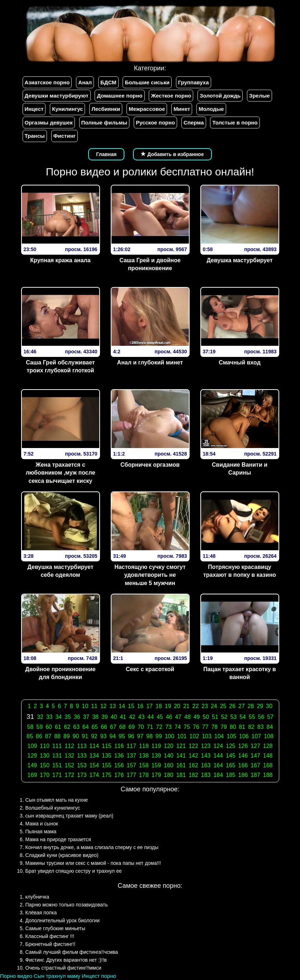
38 (95, 717)
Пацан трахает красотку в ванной (240, 673)
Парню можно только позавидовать (67, 905)
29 (260, 706)
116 (119, 746)
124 (218, 746)
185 (231, 775)
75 (187, 727)
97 (140, 736)
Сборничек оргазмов (150, 465)
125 (231, 746)
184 (218, 775)
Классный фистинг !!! (50, 936)
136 (119, 756)
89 (67, 736)
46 (169, 717)
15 (131, 706)
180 (169, 775)
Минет (182, 109)
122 (193, 746)
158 (144, 765)
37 (86, 717)
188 (268, 775)
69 (132, 727)
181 (181, 775)
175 (107, 775)
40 (114, 717)
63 (76, 727)
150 (45, 765)
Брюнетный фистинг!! (51, 944)
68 (123, 727)
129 (32, 756)
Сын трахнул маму (57, 976)
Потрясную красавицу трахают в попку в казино (240, 571)
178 (144, 775)
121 (181, 746)
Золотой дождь (220, 96)
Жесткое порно (171, 96)
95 (122, 736)
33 (49, 717)
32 (40, 717)
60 (49, 727)
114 (94, 746)
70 (141, 727)
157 (131, 765)
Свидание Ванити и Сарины (240, 469)
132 (69, 756)
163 (206, 765)
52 (224, 717)
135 (107, 756)
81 (242, 727)
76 (196, 727)
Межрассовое (147, 109)
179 (156, 775)
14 (122, 706)
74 (178, 727)
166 (243, 765)
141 (181, 756)
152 (69, 765)
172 (69, 775)
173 (82, 775)
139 (156, 756)
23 (205, 706)
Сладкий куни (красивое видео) (62, 855)
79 (224, 727)
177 (131, 775)
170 (45, 775)
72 (159, 727)
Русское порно (155, 122)
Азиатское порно (47, 82)
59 (39, 727)
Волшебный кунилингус (53, 808)
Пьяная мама (41, 831)
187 (255, 775)
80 (233, 727)
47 (178, 717)
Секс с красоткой (150, 669)
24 (214, 706)
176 (119, 775)
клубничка (37, 897)
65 (95, 727)
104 (219, 736)
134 (94, 756)
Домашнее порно (120, 96)
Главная (106, 154)
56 (261, 717)
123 (206, 746)
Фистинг (65, 136)
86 (39, 736)
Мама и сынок (42, 824)
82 (251, 727)
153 (82, 765)
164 (218, 765)
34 (58, 717)
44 (151, 717)
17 (149, 706)
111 (57, 746)
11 (94, 706)
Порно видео (16, 976)
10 (85, 706)
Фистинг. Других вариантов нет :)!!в (66, 960)
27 (242, 706)
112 (69, 746)
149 (32, 765)
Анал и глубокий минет (150, 362)
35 (68, 717)
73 (168, 727)
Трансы (35, 136)
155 (107, 765)
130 (45, 756)
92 (94, 736)
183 (206, 775)
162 (193, 765)
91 (85, 736)
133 (82, 756)
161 (181, 765)
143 (206, 756)
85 (30, 736)
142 (193, 756)
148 (268, 756)
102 (194, 736)
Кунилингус (67, 109)
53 (233, 717)
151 (57, 765)
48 (187, 717)
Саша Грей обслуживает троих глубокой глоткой (60, 367)
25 (223, 706)
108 (269, 736)
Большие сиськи (147, 82)
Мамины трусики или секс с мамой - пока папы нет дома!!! (93, 863)
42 (132, 717)
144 (218, 756)
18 (159, 706)
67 (113, 727)
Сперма (194, 122)
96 (131, 736)
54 (243, 717)
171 (57, 775)
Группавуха (194, 82)
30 (269, 706)
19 (168, 706)
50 (206, 717)
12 (104, 706)
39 (105, 717)
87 (48, 736)
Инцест (34, 109)
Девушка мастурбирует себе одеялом (60, 571)
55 (252, 717)
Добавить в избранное (172, 154)
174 (94, 775)
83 (261, 727)
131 (57, 756)
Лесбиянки (106, 109)
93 (104, 736)
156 (119, 765)
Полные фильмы (104, 122)
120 (169, 746)
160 (169, 765)
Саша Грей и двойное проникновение (150, 264)
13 (113, 706)
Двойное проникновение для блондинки (60, 673)
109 (32, 746)
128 (268, 746)
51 (215, 717)
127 (255, 746)
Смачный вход (240, 362)
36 (77, 717)
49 (197, 717)
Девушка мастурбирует (239, 260)
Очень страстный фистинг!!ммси (63, 968)
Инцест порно (99, 976)
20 (177, 706)
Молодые (211, 109)
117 (131, 746)
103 (207, 736)
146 (243, 756)
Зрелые (259, 96)
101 (182, 736)
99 (159, 736)
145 (231, 756)
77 (205, 727)
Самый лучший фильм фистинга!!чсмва (72, 952)
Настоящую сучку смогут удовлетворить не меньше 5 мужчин (150, 575)
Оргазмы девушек (49, 122)
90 (76, 736)
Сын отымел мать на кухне (57, 800)
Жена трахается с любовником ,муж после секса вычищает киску (60, 473)
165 (231, 765)
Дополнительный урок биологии (63, 920)
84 (270, 727)
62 (67, 727)
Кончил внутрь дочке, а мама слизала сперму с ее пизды (92, 847)
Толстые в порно (235, 122)
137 (131, 756)
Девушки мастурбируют (57, 96)
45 (160, 717)
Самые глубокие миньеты (55, 928)
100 (169, 736)
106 (244, 736)
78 (214, 727)
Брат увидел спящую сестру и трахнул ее (74, 871)
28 (251, 706)
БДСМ (108, 82)
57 (270, 717)
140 (169, 756)
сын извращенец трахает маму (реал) (70, 816)
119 (156, 746)
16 (140, 706)
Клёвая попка (41, 913)
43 (142, 717)
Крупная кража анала (60, 260)
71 (150, 727)
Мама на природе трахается (58, 839)
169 (32, 775)
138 (144, 756)
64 (86, 727)
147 (255, 756)
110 (45, 746)
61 (58, 727)
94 (113, 736)
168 (268, 765)
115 (107, 746)
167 (255, 765)
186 (243, 775)
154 (94, 765)
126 (243, 746)
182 (193, 775)
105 (231, 736)
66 (104, 727)
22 (196, 706)
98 (149, 736)
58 (30, 727)
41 (123, 717)
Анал (85, 82)
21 (186, 706)
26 (232, 706)
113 (82, 746)
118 (144, 746)
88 (57, 736)
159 (156, 765)
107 (256, 736)
